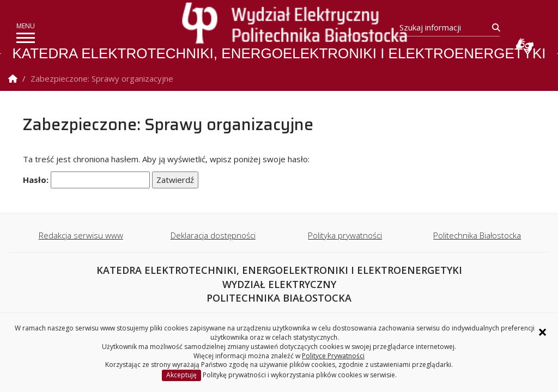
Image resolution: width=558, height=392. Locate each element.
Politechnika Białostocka (477, 235)
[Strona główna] (282, 24)
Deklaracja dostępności (213, 235)
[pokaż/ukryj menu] (26, 38)
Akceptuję (181, 375)
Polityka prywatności (345, 235)
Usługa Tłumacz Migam (525, 45)
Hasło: (86, 180)
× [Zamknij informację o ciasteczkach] (542, 332)
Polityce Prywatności (333, 356)
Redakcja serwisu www (81, 235)
